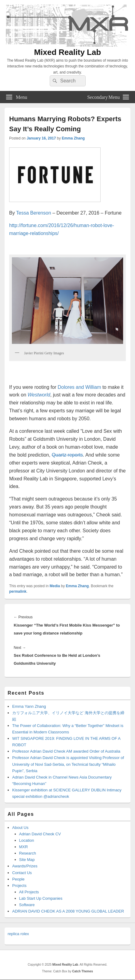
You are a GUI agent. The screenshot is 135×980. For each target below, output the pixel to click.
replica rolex (18, 934)
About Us (20, 828)
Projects (19, 886)
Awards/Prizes (25, 866)
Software (27, 905)
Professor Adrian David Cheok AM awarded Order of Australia (66, 751)
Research (28, 853)
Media (55, 586)
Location (27, 840)
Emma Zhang (73, 138)
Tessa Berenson (34, 213)
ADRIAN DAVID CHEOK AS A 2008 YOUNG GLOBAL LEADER (68, 911)
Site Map (27, 860)
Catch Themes (83, 971)
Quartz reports (67, 455)
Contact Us (22, 873)
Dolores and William (79, 387)
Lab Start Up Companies (41, 898)
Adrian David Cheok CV (40, 834)
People (18, 879)
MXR (24, 847)
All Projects (29, 892)
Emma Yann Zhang (29, 706)
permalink (18, 591)
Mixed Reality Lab (68, 52)
